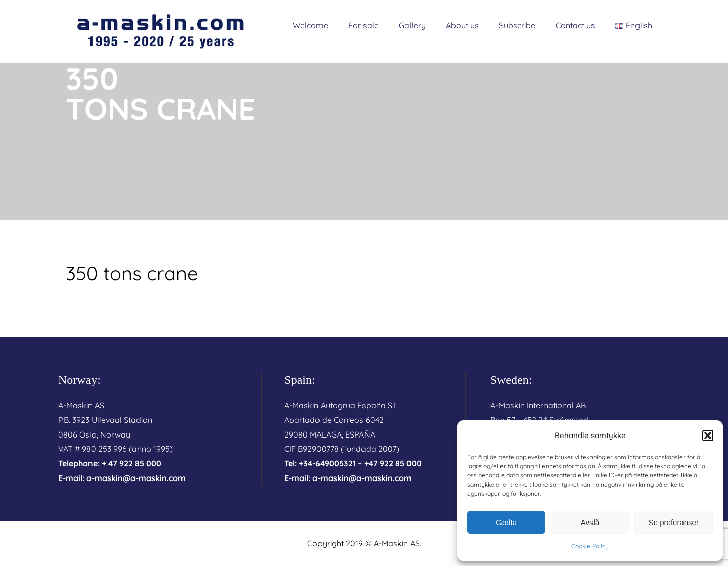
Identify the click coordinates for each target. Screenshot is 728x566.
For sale (363, 25)
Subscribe (517, 25)
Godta (506, 522)
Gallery (412, 25)
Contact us (575, 25)
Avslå (590, 522)
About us (462, 25)
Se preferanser (674, 522)
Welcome (310, 25)
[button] (708, 436)
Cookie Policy (590, 546)
